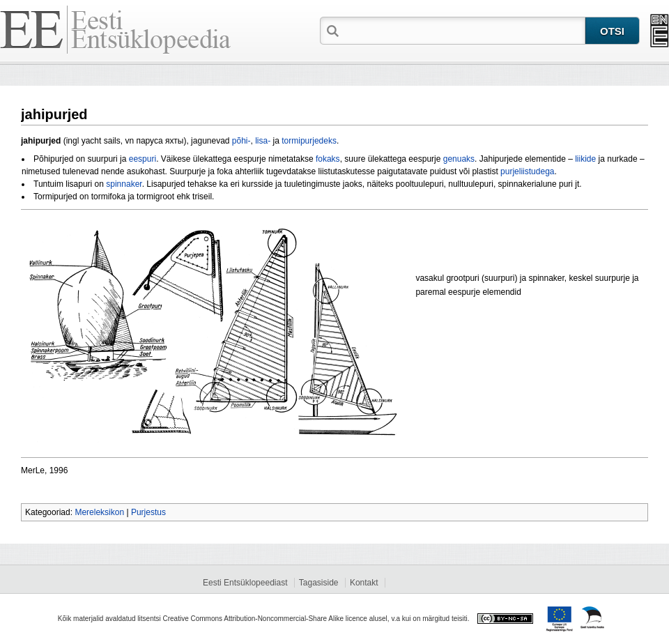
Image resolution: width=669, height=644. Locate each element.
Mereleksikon (99, 512)
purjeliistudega (527, 171)
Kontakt (364, 583)
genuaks (459, 159)
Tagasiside (319, 583)
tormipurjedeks (309, 141)
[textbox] (463, 30)
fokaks (328, 159)
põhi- (241, 141)
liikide (585, 159)
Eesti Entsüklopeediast (245, 583)
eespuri (143, 159)
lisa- (263, 141)
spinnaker (124, 184)
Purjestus (148, 512)
